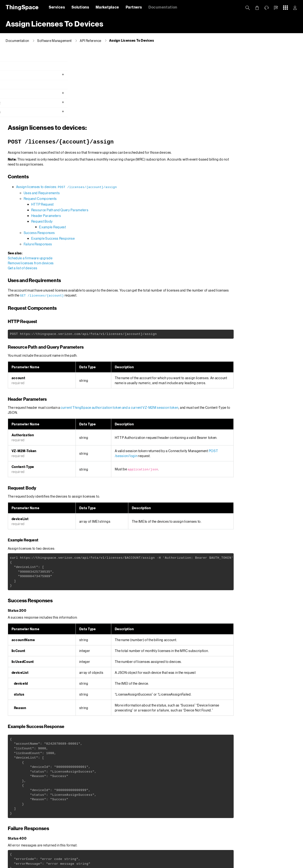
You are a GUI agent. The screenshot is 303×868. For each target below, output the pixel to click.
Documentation (163, 7)
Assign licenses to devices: (142, 118)
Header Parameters (121, 147)
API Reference (91, 41)
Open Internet (197, 863)
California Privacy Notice (91, 863)
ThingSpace (21, 7)
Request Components (115, 130)
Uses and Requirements (117, 124)
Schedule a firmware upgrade (105, 190)
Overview (13, 57)
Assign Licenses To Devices (132, 40)
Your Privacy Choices (127, 863)
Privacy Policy (60, 863)
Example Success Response (128, 170)
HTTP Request (118, 136)
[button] (276, 8)
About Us (39, 863)
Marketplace (107, 7)
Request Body (117, 153)
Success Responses (114, 164)
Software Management (54, 41)
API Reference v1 (20, 94)
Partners (134, 7)
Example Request (128, 159)
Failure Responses (113, 176)
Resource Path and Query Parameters (135, 142)
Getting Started (18, 76)
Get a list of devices (98, 200)
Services (57, 7)
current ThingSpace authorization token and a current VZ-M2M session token (194, 339)
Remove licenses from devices (106, 195)
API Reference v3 (20, 113)
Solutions (80, 7)
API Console (16, 85)
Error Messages (162, 809)
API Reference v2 (20, 104)
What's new (15, 67)
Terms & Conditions (170, 863)
